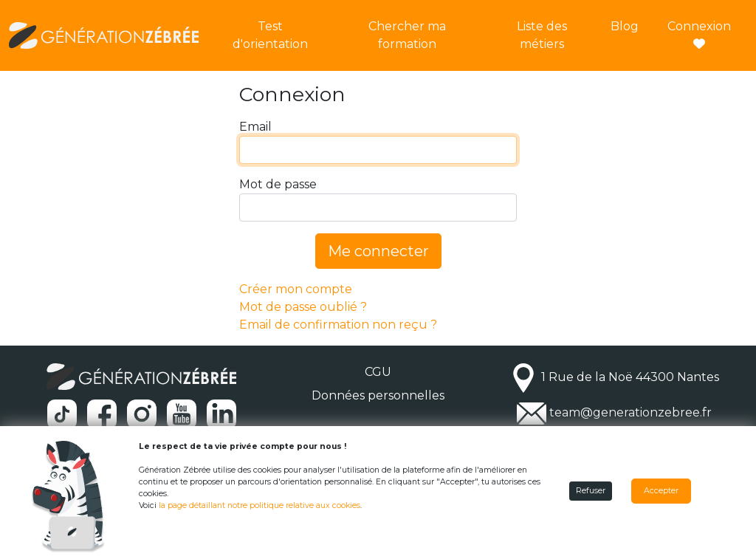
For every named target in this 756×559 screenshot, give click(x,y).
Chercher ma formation (407, 35)
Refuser (591, 491)
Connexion (699, 34)
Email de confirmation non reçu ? (338, 325)
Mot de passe (278, 184)
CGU (378, 372)
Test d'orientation (270, 35)
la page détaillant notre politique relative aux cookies (260, 505)
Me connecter (378, 251)
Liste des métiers (542, 35)
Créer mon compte (296, 289)
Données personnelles (378, 395)
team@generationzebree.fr (630, 413)
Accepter (661, 491)
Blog (625, 26)
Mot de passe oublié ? (303, 307)
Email (255, 127)
